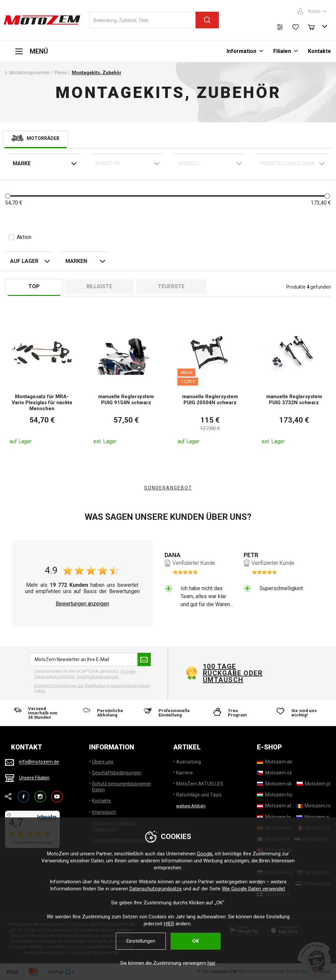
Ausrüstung (189, 762)
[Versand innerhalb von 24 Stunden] (38, 713)
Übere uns (103, 762)
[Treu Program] (233, 713)
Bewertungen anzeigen (82, 604)
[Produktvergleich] (280, 27)
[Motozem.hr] (274, 817)
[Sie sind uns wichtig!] (298, 713)
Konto (314, 11)
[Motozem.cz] (274, 773)
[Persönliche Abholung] (103, 713)
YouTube (57, 794)
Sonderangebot (168, 488)
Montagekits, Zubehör (97, 73)
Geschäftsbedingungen (117, 773)
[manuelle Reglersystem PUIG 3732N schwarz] (294, 382)
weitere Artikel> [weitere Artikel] (191, 806)
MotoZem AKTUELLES (200, 784)
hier (211, 963)
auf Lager (24, 261)
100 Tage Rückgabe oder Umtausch (233, 673)
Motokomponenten (30, 73)
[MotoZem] (42, 20)
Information (241, 51)
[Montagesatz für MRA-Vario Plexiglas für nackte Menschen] (42, 382)
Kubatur (108, 163)
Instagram (40, 794)
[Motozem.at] (274, 806)
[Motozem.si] (313, 817)
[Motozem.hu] (275, 795)
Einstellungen (141, 941)
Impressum (104, 812)
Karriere (185, 773)
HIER (169, 924)
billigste (99, 286)
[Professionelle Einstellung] (168, 713)
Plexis (61, 73)
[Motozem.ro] (313, 806)
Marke (22, 163)
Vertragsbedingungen (97, 677)
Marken (76, 261)
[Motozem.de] (275, 762)
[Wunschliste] (296, 27)
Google (205, 854)
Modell (189, 163)
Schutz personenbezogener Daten (122, 787)
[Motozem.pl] (313, 784)
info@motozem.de (39, 762)
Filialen (282, 51)
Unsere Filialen (34, 778)
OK (196, 941)
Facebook (24, 794)
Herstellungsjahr (288, 163)
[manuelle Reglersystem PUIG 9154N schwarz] (126, 382)
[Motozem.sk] (274, 784)
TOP (34, 286)
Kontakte (319, 51)
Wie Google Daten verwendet (253, 889)
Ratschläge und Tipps (199, 795)
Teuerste (171, 286)
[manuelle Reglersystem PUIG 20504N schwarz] (210, 382)
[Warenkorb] (314, 26)
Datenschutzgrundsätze (156, 889)
